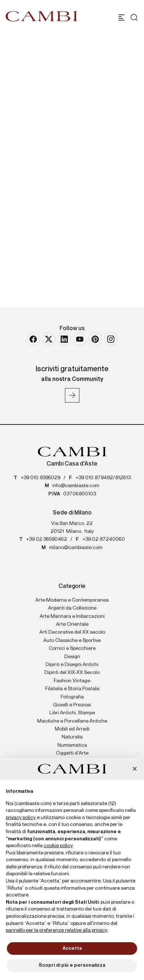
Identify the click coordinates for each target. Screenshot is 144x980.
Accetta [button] (72, 948)
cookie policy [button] (58, 846)
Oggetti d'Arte (72, 753)
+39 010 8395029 (40, 478)
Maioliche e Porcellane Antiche (72, 721)
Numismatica (72, 745)
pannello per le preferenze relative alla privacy (57, 930)
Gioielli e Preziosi (72, 705)
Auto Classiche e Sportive (72, 640)
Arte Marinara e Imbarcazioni (72, 616)
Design (72, 657)
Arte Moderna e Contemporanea (72, 600)
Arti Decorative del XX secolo (72, 632)
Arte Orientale (72, 624)
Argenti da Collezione (72, 608)
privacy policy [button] (21, 818)
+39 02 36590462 (47, 539)
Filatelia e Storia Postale (72, 689)
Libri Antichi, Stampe (72, 713)
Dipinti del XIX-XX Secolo (72, 673)
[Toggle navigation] (121, 17)
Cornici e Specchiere (72, 648)
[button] (135, 769)
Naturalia (72, 737)
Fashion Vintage (72, 681)
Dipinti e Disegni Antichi (72, 665)
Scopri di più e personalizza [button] (72, 965)
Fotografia (72, 697)
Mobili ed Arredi (72, 729)
